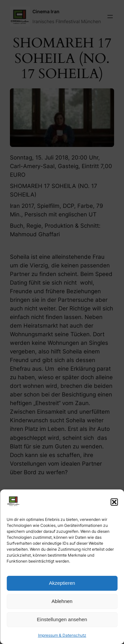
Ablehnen (62, 601)
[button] (114, 502)
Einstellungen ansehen (62, 619)
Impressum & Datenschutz (62, 635)
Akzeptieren (62, 583)
